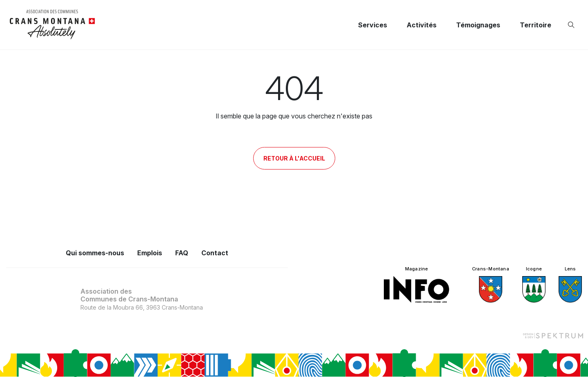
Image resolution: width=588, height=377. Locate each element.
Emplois (150, 253)
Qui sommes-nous (95, 253)
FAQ (182, 253)
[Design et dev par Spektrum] (553, 335)
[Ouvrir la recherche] (573, 25)
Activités (422, 25)
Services (373, 25)
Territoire (536, 25)
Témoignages (478, 25)
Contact (215, 253)
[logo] (52, 25)
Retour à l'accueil (294, 158)
